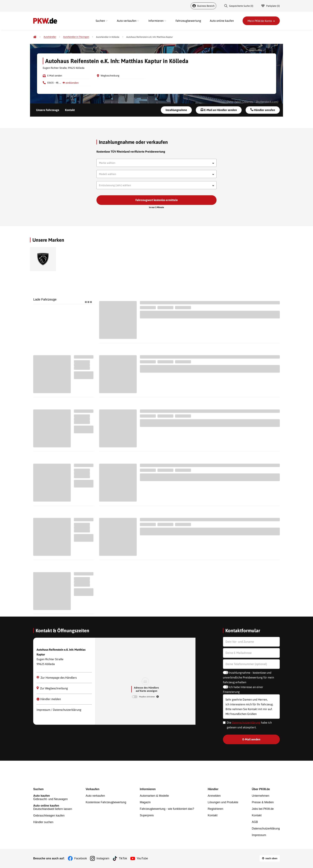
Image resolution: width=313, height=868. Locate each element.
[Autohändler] (50, 37)
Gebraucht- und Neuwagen (53, 797)
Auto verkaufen (95, 796)
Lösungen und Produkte (223, 802)
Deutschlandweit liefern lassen (53, 807)
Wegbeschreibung (110, 76)
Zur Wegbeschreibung (52, 688)
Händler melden (49, 699)
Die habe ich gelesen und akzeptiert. (249, 725)
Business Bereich (203, 6)
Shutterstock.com (267, 102)
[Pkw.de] (35, 37)
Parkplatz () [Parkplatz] (271, 6)
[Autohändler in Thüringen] (76, 37)
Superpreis (147, 815)
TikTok (123, 858)
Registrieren (216, 809)
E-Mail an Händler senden (219, 110)
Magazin (145, 802)
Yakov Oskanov (244, 102)
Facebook (81, 858)
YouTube (142, 858)
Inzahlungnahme (176, 110)
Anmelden (214, 796)
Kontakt (70, 110)
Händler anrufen (263, 110)
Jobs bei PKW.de (263, 809)
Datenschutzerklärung (246, 723)
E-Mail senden (55, 76)
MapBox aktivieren (147, 697)
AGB (255, 822)
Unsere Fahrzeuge (48, 110)
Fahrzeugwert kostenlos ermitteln (157, 200)
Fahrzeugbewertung (188, 21)
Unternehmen (261, 796)
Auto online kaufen (222, 21)
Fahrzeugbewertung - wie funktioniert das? (167, 809)
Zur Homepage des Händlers (57, 678)
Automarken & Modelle (154, 796)
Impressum (259, 835)
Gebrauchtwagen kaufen (49, 816)
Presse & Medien (263, 802)
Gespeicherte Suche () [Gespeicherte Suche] (239, 6)
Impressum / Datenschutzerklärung (59, 710)
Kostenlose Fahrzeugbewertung (106, 802)
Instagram (103, 858)
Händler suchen (43, 822)
